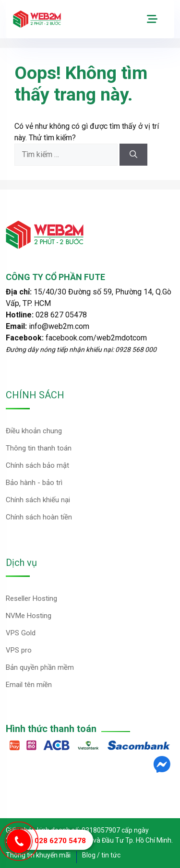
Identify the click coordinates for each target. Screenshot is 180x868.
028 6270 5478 (60, 841)
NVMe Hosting (29, 616)
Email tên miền (29, 685)
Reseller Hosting (31, 598)
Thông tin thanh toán (39, 448)
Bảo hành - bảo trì (34, 483)
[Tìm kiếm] (133, 155)
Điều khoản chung (34, 431)
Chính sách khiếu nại (38, 500)
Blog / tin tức (101, 855)
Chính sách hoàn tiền (39, 517)
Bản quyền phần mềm (40, 667)
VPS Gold (21, 633)
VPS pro (19, 650)
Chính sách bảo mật (37, 465)
